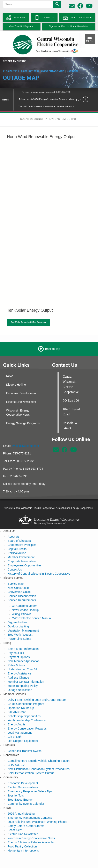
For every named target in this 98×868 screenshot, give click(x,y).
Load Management (20, 721)
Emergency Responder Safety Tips (30, 779)
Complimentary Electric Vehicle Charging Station (39, 749)
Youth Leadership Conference (27, 709)
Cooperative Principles (22, 533)
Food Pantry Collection (22, 835)
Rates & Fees (16, 653)
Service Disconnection (22, 584)
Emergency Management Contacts (30, 806)
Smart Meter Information (23, 637)
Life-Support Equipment (23, 729)
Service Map (16, 572)
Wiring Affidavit (21, 602)
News (10, 364)
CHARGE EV (16, 753)
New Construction (19, 576)
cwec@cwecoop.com (25, 434)
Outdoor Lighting (18, 615)
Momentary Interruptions (23, 839)
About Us (14, 525)
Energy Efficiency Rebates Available (31, 831)
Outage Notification (20, 678)
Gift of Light (15, 725)
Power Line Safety (19, 627)
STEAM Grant (17, 700)
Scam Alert (15, 818)
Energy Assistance (19, 662)
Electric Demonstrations (23, 775)
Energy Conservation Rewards (27, 717)
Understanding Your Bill (23, 657)
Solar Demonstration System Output (31, 761)
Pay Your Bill (16, 641)
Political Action (17, 541)
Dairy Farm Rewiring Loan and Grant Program (37, 688)
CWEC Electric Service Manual (32, 606)
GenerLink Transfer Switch (25, 739)
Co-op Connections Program (26, 692)
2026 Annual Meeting (21, 802)
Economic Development (21, 381)
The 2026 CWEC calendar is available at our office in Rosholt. (47, 95)
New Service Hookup (25, 598)
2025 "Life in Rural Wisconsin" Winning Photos (37, 810)
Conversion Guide (19, 580)
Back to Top (53, 337)
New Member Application (24, 649)
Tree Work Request (20, 623)
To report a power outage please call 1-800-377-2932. (47, 80)
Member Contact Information (26, 670)
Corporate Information (22, 550)
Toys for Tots (16, 784)
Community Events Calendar (26, 792)
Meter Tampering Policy (23, 674)
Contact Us (15, 558)
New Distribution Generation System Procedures (39, 757)
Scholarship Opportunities (24, 704)
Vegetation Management (23, 619)
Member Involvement (21, 545)
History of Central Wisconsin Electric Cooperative (39, 562)
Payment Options (19, 645)
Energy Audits (16, 713)
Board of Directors (19, 529)
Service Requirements (22, 588)
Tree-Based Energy (20, 788)
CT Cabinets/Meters (24, 594)
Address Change (18, 666)
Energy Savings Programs (23, 411)
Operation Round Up (21, 696)
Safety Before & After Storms (26, 814)
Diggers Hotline (16, 373)
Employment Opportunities (25, 554)
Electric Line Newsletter (21, 390)
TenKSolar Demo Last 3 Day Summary (28, 310)
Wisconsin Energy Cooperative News (18, 401)
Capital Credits (17, 537)
